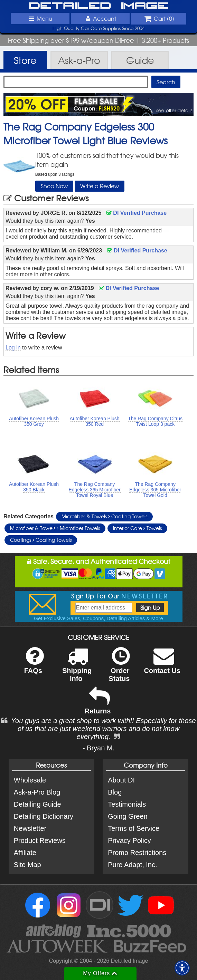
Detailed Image (99, 6)
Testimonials (127, 804)
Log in (13, 348)
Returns (98, 705)
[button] (182, 968)
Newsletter (30, 828)
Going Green (128, 816)
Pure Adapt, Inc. (132, 865)
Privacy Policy (129, 840)
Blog (115, 792)
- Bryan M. (98, 748)
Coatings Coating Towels (41, 540)
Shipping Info (77, 669)
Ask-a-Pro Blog (37, 792)
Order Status (119, 669)
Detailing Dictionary (44, 816)
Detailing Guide (37, 804)
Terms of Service (134, 828)
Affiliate (25, 853)
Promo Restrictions (137, 853)
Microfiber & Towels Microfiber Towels (55, 528)
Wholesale (30, 780)
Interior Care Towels (137, 528)
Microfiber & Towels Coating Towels (104, 516)
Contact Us (162, 665)
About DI (121, 780)
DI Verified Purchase (137, 213)
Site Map (27, 865)
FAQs (34, 665)
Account (100, 18)
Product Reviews (40, 840)
